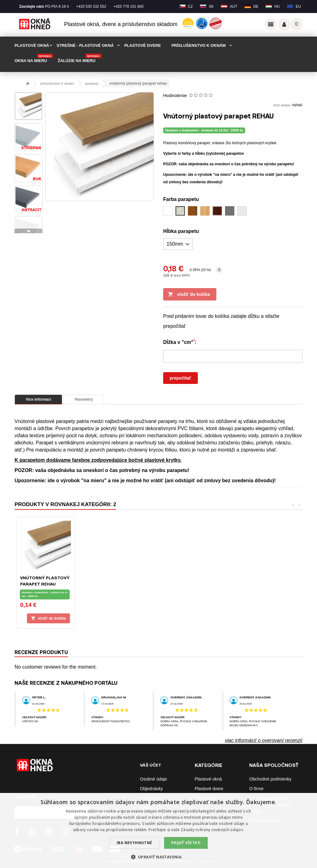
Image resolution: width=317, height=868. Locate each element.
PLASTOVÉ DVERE (142, 45)
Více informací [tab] (38, 399)
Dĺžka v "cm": (180, 342)
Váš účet (284, 24)
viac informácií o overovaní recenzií (264, 740)
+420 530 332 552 (91, 7)
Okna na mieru (34, 59)
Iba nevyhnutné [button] (135, 843)
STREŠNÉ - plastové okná (85, 45)
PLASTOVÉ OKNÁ (32, 45)
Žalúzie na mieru (79, 59)
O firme (256, 789)
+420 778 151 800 (129, 7)
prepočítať (180, 378)
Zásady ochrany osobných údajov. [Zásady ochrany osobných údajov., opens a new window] (212, 830)
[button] (159, 857)
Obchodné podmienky (270, 779)
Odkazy (271, 24)
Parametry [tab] (84, 399)
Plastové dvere (209, 789)
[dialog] (158, 830)
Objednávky (151, 789)
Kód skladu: (282, 105)
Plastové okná (208, 779)
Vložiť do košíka (189, 295)
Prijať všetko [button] (186, 843)
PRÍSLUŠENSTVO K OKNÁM (199, 45)
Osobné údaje (153, 779)
